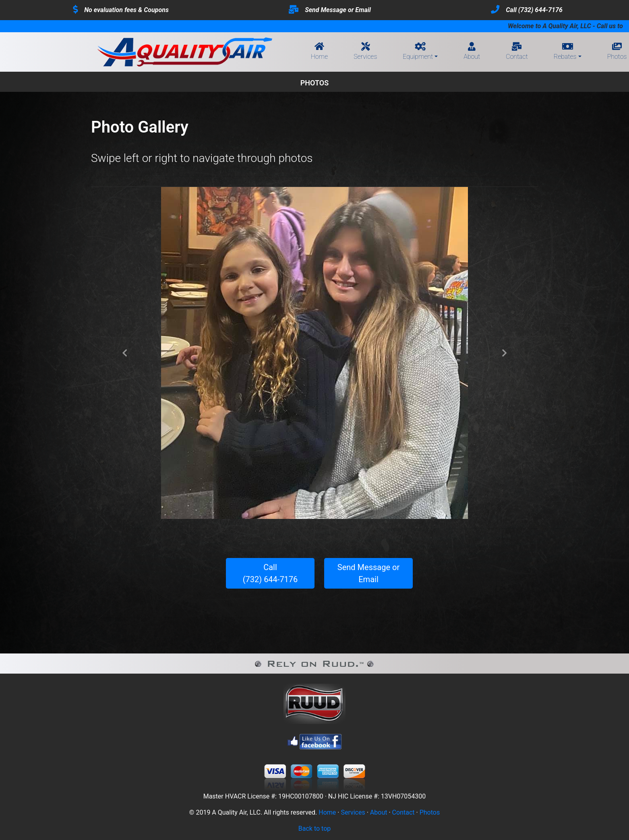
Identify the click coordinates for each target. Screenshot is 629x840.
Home (319, 52)
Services (365, 52)
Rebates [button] (565, 52)
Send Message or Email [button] (368, 573)
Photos (430, 812)
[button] (125, 353)
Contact (517, 52)
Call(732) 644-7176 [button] (270, 573)
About (472, 52)
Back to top (314, 829)
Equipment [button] (418, 52)
